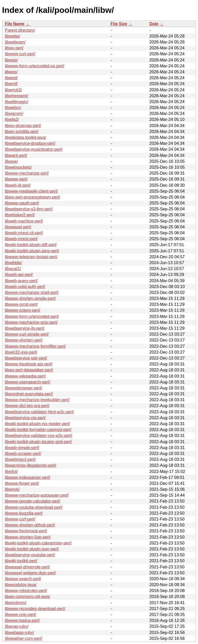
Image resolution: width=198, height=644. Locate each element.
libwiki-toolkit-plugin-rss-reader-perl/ (38, 424)
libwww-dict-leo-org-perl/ (27, 406)
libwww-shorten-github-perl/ (30, 525)
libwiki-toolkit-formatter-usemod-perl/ (38, 430)
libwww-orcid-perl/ (21, 304)
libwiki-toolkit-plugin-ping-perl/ (32, 251)
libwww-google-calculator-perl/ (32, 501)
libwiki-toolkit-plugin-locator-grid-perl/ (38, 442)
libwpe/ (11, 161)
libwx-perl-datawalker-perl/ (29, 370)
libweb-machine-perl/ (24, 221)
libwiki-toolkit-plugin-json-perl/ (32, 549)
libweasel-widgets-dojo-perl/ (30, 573)
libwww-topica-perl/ (22, 620)
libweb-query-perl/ (21, 281)
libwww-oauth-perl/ (22, 203)
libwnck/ (12, 489)
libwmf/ (11, 84)
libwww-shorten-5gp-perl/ (28, 537)
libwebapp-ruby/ (19, 633)
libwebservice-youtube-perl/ (30, 555)
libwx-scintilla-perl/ (22, 132)
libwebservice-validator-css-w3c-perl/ (39, 436)
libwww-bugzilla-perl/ (24, 513)
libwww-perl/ (16, 179)
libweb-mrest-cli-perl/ (24, 233)
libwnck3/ (13, 90)
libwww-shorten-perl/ (24, 340)
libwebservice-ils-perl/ (25, 328)
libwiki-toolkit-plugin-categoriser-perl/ (38, 543)
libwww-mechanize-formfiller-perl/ (35, 346)
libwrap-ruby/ (17, 626)
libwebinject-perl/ (20, 459)
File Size (119, 24)
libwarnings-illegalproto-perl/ (31, 465)
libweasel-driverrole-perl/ (27, 567)
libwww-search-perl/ (23, 579)
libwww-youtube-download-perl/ (34, 507)
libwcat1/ (13, 269)
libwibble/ (13, 263)
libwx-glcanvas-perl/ (23, 126)
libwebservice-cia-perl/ (25, 418)
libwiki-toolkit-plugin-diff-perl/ (31, 245)
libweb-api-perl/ (19, 275)
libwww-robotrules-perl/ (26, 591)
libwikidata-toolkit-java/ (26, 137)
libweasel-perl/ (18, 227)
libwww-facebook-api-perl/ (29, 364)
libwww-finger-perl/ (22, 483)
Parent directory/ (20, 30)
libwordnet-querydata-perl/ (29, 394)
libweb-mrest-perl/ (21, 239)
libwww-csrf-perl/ (20, 519)
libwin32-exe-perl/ (21, 352)
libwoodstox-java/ (21, 585)
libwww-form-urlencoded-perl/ (32, 316)
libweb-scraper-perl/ (23, 454)
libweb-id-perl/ (18, 185)
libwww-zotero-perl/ (23, 310)
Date (154, 24)
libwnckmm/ (16, 603)
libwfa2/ (12, 119)
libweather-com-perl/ (24, 638)
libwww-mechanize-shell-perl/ (32, 293)
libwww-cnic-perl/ (20, 615)
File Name (15, 24)
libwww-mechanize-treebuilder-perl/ (37, 400)
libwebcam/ (15, 42)
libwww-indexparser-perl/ (28, 477)
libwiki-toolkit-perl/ (21, 561)
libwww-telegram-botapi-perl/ (31, 257)
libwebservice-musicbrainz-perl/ (34, 149)
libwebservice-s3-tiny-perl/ (29, 209)
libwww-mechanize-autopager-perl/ (37, 495)
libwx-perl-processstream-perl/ (32, 197)
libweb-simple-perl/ (22, 448)
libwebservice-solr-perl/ (26, 358)
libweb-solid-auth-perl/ (25, 287)
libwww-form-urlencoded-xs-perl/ (35, 66)
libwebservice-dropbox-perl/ (30, 143)
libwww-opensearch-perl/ (28, 382)
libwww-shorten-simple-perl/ (30, 298)
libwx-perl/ (14, 48)
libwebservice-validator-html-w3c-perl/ (39, 412)
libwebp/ (13, 36)
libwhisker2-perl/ (20, 215)
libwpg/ (11, 60)
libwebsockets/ (18, 167)
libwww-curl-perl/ (20, 54)
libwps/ (11, 72)
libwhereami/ (16, 96)
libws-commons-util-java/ (27, 597)
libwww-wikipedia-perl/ (25, 376)
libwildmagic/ (17, 102)
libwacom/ (14, 114)
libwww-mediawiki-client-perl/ (31, 191)
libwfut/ (11, 472)
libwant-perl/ (16, 155)
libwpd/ (11, 78)
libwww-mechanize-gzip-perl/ (31, 322)
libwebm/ (13, 108)
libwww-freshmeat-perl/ (26, 531)
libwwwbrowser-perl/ (23, 388)
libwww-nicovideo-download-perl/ (35, 609)
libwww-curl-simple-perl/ (27, 334)
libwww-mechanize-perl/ (27, 173)
